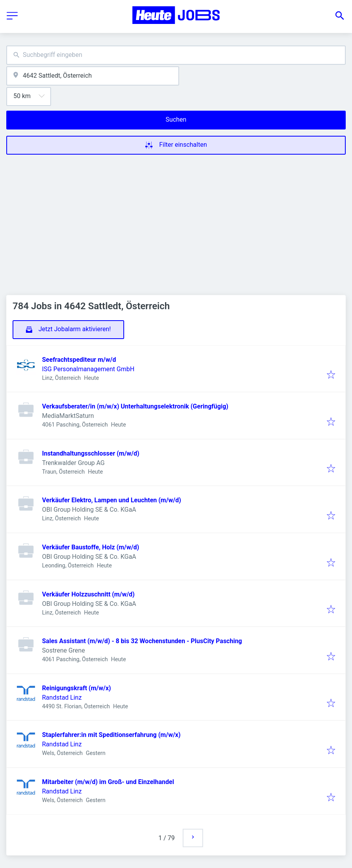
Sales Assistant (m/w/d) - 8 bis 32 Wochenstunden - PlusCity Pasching (142, 641)
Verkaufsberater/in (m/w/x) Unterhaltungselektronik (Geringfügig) (135, 406)
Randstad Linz (62, 697)
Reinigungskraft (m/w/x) (76, 688)
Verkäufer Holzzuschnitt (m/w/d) (88, 594)
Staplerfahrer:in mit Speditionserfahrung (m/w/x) (111, 735)
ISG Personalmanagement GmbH (88, 369)
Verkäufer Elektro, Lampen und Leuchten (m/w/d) (112, 500)
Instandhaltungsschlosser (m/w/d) (91, 453)
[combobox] (176, 55)
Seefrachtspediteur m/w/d (79, 360)
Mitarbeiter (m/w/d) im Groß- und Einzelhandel (108, 782)
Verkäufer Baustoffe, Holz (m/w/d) (91, 547)
